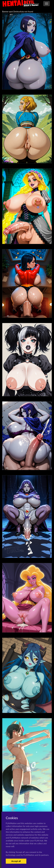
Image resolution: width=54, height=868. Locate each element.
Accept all (16, 861)
